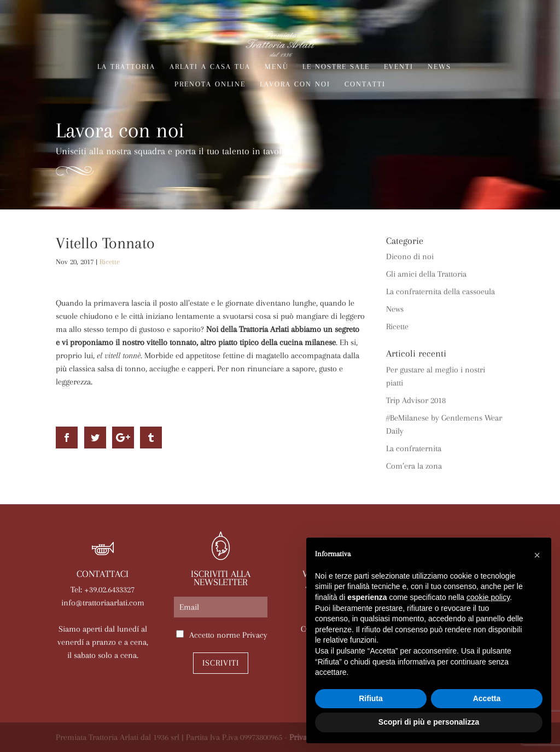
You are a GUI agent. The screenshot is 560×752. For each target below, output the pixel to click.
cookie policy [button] (488, 597)
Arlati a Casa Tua (210, 67)
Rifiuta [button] (371, 698)
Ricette (110, 262)
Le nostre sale (336, 67)
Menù (276, 67)
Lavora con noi (295, 84)
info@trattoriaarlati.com (103, 603)
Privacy (255, 635)
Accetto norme (228, 635)
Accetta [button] (487, 698)
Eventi (399, 67)
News (439, 67)
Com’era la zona (414, 466)
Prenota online (210, 84)
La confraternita (414, 448)
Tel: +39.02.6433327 (103, 590)
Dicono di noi (410, 257)
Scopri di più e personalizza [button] (429, 722)
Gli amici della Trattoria (426, 274)
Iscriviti (221, 663)
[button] (537, 555)
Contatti (365, 84)
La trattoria (126, 67)
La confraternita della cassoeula (441, 292)
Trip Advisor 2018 (416, 400)
